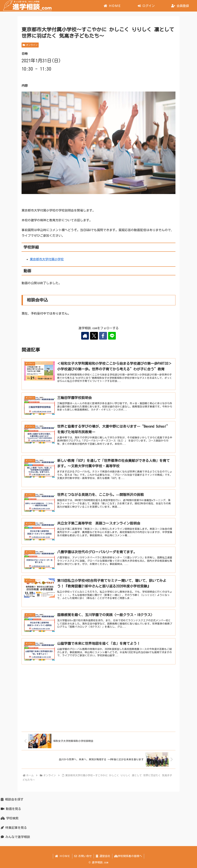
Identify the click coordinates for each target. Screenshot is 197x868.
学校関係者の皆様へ (128, 856)
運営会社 (103, 856)
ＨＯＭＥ (63, 856)
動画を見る (11, 809)
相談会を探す (12, 799)
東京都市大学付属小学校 (47, 259)
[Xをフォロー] (94, 336)
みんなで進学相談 (15, 837)
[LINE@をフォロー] (112, 336)
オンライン (30, 45)
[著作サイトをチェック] (85, 336)
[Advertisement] (98, 697)
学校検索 (10, 818)
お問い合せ (83, 856)
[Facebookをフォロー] (103, 336)
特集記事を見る (14, 828)
